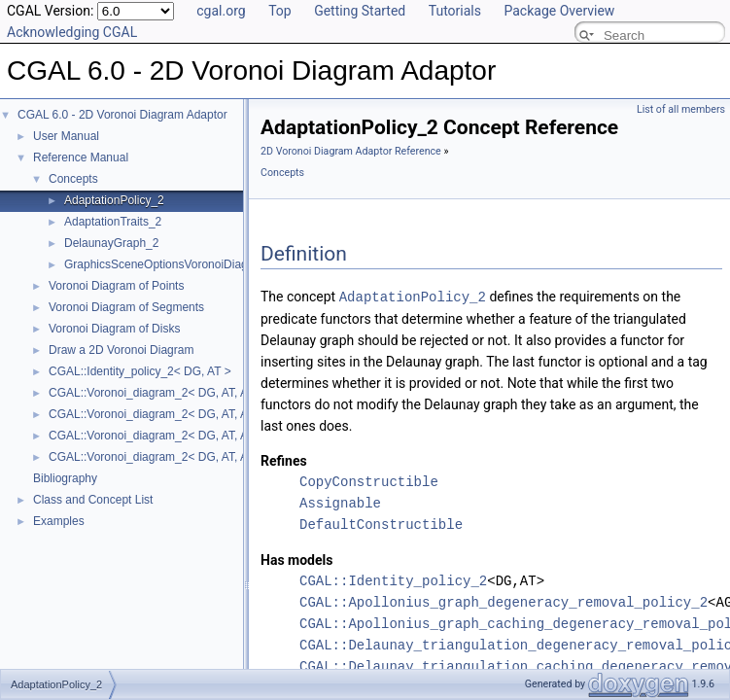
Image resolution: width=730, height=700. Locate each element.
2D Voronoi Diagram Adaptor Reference (351, 151)
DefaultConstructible (381, 524)
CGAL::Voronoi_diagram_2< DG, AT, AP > (157, 393)
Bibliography (65, 478)
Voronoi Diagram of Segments (126, 307)
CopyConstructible (369, 481)
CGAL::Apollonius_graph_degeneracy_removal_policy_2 (504, 601)
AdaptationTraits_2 (113, 222)
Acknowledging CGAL (72, 32)
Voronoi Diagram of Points (116, 286)
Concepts (73, 179)
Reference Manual (81, 157)
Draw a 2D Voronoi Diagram (121, 350)
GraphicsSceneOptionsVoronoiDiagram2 (169, 264)
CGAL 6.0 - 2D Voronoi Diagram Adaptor (122, 115)
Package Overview (559, 11)
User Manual (66, 136)
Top (280, 11)
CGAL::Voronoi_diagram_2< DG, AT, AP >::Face (173, 414)
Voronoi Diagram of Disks (114, 329)
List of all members (681, 109)
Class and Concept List (93, 500)
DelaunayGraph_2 (111, 243)
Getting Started (360, 11)
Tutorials (455, 11)
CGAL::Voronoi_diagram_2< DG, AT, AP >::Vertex (177, 457)
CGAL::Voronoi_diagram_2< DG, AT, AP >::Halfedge (184, 436)
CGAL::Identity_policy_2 (393, 580)
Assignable (340, 502)
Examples (59, 521)
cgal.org (221, 11)
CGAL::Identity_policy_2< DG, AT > (140, 371)
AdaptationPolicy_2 (114, 200)
